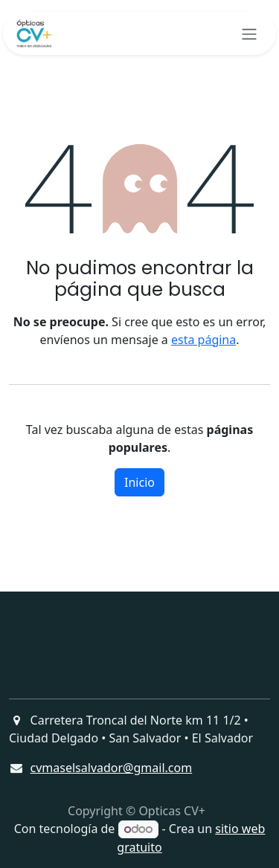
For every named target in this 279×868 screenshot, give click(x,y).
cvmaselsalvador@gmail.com (112, 768)
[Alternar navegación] (249, 33)
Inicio (139, 482)
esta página (203, 340)
